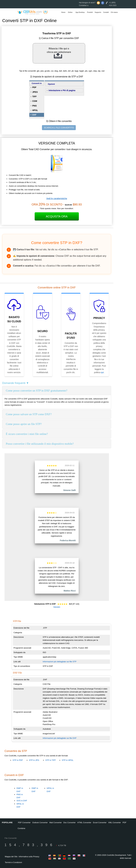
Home (63, 12)
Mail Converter (56, 823)
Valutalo (57, 607)
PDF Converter (24, 823)
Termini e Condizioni (13, 862)
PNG (35, 106)
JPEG (35, 92)
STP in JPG (34, 760)
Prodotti (90, 12)
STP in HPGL (68, 760)
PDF (34, 87)
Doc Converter (70, 823)
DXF (34, 115)
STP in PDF (18, 760)
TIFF (35, 97)
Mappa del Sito (11, 857)
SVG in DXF (22, 801)
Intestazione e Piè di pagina (62, 90)
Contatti (106, 12)
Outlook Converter (40, 823)
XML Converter (115, 823)
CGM (35, 101)
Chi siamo (114, 12)
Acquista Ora (57, 216)
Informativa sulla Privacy (29, 857)
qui (102, 372)
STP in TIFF (51, 760)
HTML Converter (84, 823)
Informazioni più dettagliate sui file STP (60, 662)
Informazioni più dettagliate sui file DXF (60, 738)
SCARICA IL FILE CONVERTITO (59, 128)
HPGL (35, 110)
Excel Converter (100, 823)
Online (70, 12)
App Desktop (80, 12)
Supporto (98, 12)
